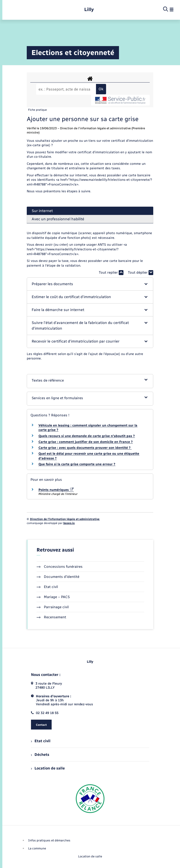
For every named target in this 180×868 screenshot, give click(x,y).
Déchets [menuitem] (40, 755)
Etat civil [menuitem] (41, 741)
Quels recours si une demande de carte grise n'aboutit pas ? (87, 436)
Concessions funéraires (60, 567)
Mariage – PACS (53, 597)
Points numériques (56, 490)
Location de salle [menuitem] (48, 768)
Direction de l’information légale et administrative (65, 519)
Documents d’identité (58, 577)
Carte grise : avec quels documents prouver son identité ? (85, 448)
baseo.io (69, 523)
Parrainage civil (53, 607)
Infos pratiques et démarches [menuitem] (49, 840)
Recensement (52, 617)
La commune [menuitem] (37, 848)
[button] (90, 284)
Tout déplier (141, 273)
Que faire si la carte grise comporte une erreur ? (77, 464)
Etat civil (47, 587)
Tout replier (111, 273)
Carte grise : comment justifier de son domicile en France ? (86, 442)
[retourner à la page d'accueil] (89, 10)
